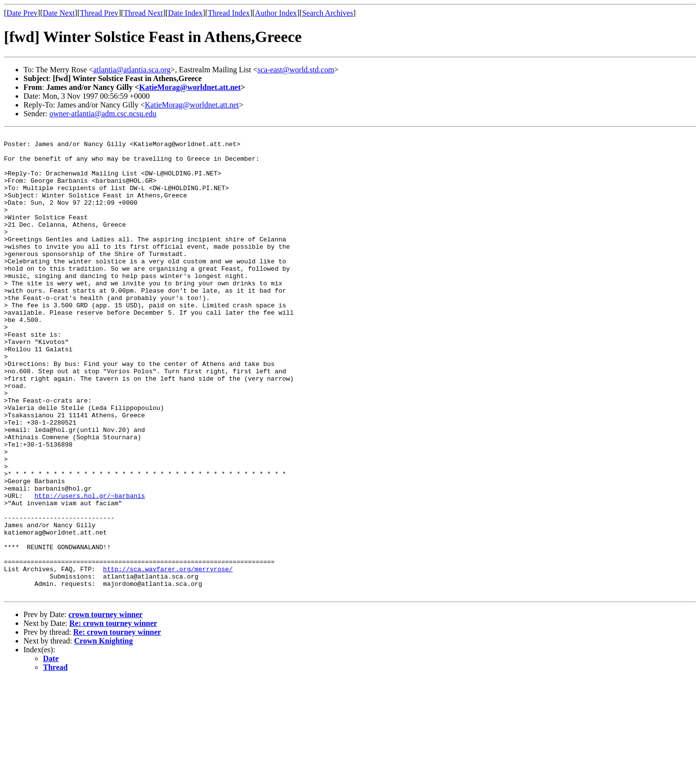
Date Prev (22, 13)
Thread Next (143, 13)
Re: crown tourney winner (113, 716)
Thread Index (229, 13)
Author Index (276, 13)
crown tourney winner (106, 707)
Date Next (59, 13)
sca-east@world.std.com (296, 70)
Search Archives (328, 13)
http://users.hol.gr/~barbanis (89, 569)
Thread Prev (99, 13)
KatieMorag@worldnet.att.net (190, 87)
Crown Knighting (104, 733)
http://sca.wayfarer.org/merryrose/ (168, 657)
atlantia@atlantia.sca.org (132, 70)
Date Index (186, 13)
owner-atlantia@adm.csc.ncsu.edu (103, 114)
